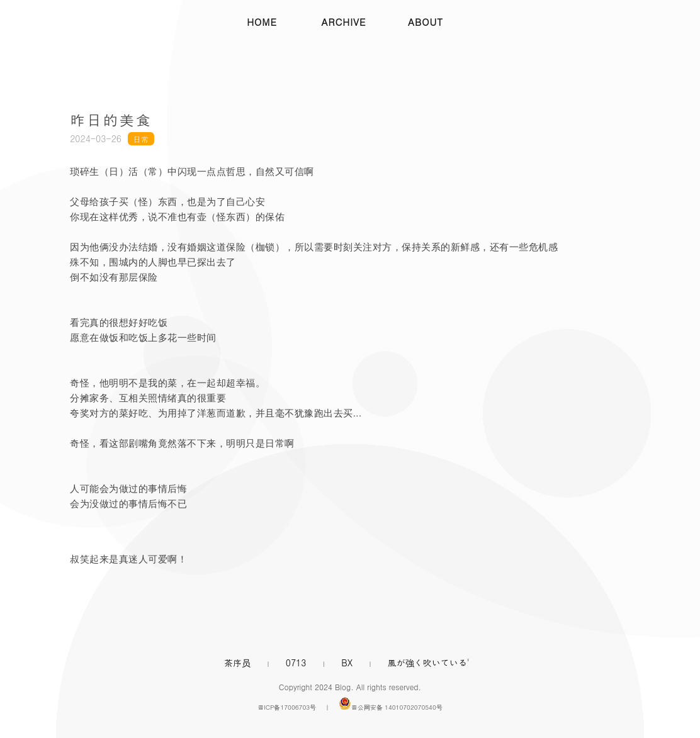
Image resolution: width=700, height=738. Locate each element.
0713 (296, 663)
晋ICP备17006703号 (287, 707)
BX (347, 663)
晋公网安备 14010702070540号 (397, 707)
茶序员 (237, 663)
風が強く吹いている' (429, 663)
